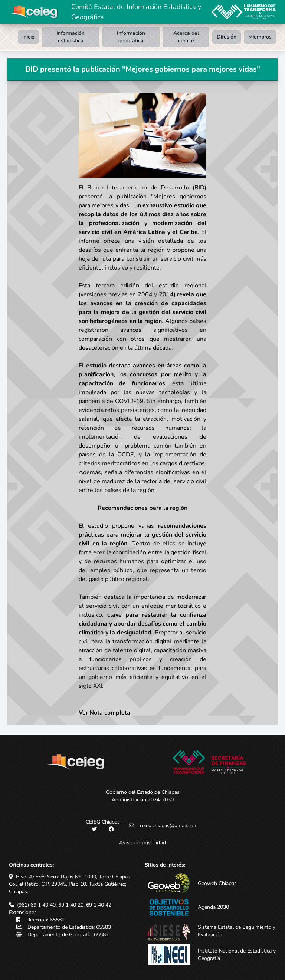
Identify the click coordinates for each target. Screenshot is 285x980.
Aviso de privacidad (143, 843)
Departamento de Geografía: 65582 (68, 935)
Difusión (227, 37)
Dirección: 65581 (45, 920)
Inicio (28, 37)
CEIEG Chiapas (103, 822)
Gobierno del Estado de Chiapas (143, 792)
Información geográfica (131, 37)
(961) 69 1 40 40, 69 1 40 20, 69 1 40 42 (64, 905)
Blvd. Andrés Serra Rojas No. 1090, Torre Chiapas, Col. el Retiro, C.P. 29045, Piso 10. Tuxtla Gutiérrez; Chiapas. (70, 884)
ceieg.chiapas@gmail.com (169, 826)
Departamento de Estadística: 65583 (69, 927)
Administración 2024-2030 (143, 800)
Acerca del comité (186, 37)
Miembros (260, 37)
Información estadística (71, 37)
